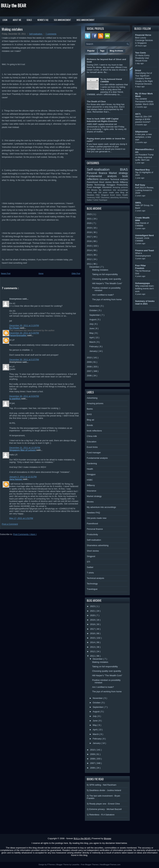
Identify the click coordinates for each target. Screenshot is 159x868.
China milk (93, 192)
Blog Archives (116, 51)
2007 (90, 371)
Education (105, 179)
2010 (90, 358)
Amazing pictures (120, 187)
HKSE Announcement (86, 20)
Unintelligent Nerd (144, 235)
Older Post (76, 273)
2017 (90, 237)
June (92, 328)
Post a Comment (10, 524)
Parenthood (93, 182)
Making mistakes (12, 29)
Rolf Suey (140, 185)
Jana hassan (16, 479)
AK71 (138, 114)
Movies (95, 190)
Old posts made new (109, 192)
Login (5, 20)
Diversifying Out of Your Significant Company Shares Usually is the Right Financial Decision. (144, 78)
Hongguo (112, 185)
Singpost (106, 195)
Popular (91, 51)
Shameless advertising (110, 198)
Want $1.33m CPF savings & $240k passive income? (144, 119)
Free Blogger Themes (90, 865)
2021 (90, 219)
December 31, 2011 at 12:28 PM (25, 448)
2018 (90, 232)
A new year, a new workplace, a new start (143, 137)
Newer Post (6, 273)
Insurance (107, 187)
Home (41, 273)
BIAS (124, 169)
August (93, 319)
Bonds (116, 182)
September (95, 315)
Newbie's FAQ (43, 20)
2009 (90, 362)
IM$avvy (124, 182)
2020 (90, 223)
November (95, 306)
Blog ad (124, 192)
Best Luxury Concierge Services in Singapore (144, 40)
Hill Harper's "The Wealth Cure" (107, 283)
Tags (102, 51)
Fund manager (94, 187)
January (94, 351)
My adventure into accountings (113, 190)
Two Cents (141, 53)
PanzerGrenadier (18, 335)
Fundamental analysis (105, 176)
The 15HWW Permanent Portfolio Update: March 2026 (144, 102)
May (92, 333)
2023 (90, 214)
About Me (17, 20)
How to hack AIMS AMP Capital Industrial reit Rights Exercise (103, 120)
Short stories (106, 182)
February (94, 346)
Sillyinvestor (142, 132)
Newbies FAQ (94, 195)
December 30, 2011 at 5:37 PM (24, 360)
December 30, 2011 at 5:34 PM (24, 333)
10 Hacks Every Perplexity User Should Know (142, 58)
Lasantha (76, 865)
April (92, 338)
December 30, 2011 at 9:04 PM (24, 396)
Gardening (91, 198)
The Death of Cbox (96, 102)
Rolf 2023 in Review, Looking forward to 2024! (145, 190)
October (94, 310)
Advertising (124, 198)
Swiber (90, 200)
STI (89, 190)
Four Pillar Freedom (140, 267)
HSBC (98, 198)
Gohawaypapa (142, 283)
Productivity (122, 185)
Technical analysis (119, 179)
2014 (90, 250)
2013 (90, 255)
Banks (91, 185)
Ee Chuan (15, 328)
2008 (90, 367)
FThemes (51, 865)
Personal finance (98, 173)
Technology (100, 185)
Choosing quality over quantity (106, 279)
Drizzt (138, 70)
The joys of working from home (107, 299)
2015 (90, 246)
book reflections (94, 431)
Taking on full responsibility (105, 274)
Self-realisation (36, 34)
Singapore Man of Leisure (23, 450)
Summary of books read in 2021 (145, 302)
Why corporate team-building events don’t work (145, 289)
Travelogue (103, 200)
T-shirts (96, 200)
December (95, 267)
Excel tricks (116, 195)
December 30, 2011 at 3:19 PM (24, 325)
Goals (29, 20)
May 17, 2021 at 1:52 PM (21, 518)
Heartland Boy (142, 170)
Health (125, 195)
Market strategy (118, 173)
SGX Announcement (62, 20)
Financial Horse (143, 35)
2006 (90, 376)
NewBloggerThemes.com (110, 865)
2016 (90, 241)
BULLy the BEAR (13, 5)
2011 (90, 264)
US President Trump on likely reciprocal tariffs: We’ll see (144, 157)
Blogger (108, 838)
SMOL (138, 203)
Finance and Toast (145, 250)
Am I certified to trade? (103, 295)
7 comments (51, 34)
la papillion (15, 399)
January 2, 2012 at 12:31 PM (23, 477)
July (92, 324)
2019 (90, 228)
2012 (90, 259)
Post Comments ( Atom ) (25, 534)
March (93, 342)
